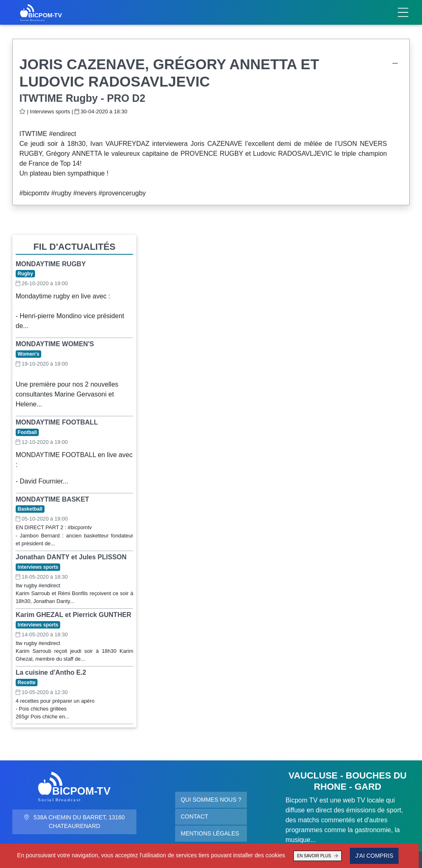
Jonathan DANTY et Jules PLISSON (71, 557)
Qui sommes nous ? (211, 800)
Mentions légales (210, 833)
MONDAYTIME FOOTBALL (57, 422)
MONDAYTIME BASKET (52, 499)
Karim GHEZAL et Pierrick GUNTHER (74, 615)
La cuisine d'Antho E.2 (51, 672)
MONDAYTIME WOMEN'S (55, 344)
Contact (194, 816)
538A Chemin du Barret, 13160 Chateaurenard (75, 822)
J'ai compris (367, 856)
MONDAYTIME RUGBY (51, 264)
